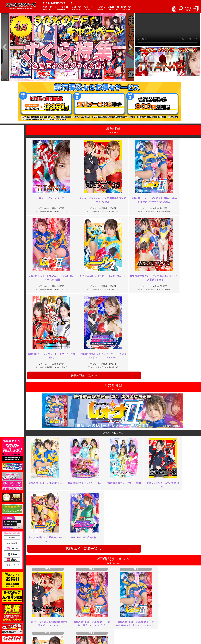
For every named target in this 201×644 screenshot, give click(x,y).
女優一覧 (76, 9)
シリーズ (88, 9)
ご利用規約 (74, 615)
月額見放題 (113, 9)
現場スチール (42, 627)
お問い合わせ (108, 621)
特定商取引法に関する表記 (81, 618)
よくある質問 (108, 618)
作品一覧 (47, 9)
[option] (68, 47)
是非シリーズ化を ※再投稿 (77, 560)
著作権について (76, 624)
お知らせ (106, 615)
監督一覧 (126, 9)
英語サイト (107, 624)
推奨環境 (40, 621)
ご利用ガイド (42, 618)
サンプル (100, 9)
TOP (38, 615)
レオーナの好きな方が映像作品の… (167, 560)
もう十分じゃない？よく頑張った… (80, 509)
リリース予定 (61, 9)
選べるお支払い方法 (45, 624)
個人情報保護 (75, 621)
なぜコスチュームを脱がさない (165, 509)
